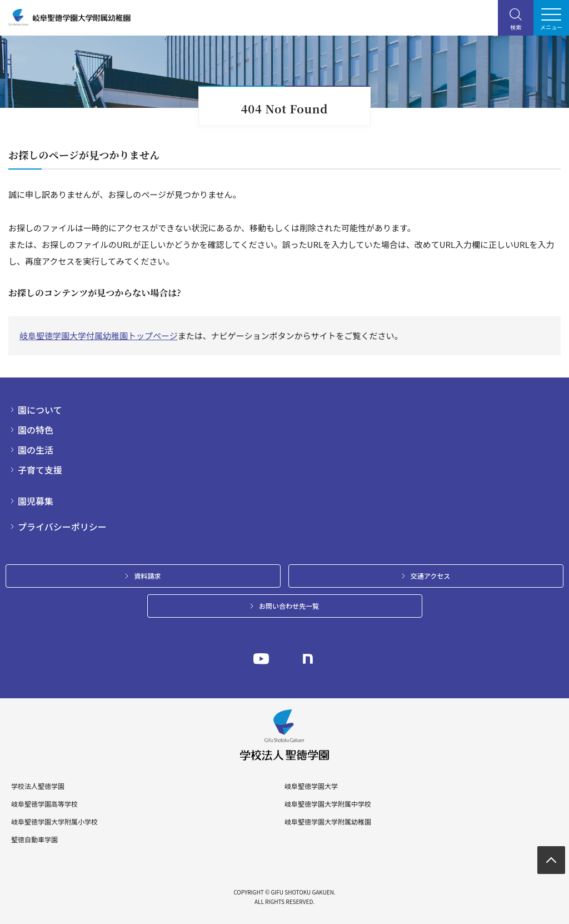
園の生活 (36, 450)
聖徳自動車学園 (34, 839)
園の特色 (36, 430)
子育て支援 (40, 470)
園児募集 (36, 501)
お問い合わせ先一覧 (289, 606)
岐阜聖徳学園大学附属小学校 (54, 822)
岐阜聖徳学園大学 (311, 786)
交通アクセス (430, 576)
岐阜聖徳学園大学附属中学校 (328, 804)
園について (40, 410)
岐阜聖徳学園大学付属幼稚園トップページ (99, 336)
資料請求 (147, 576)
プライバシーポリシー (62, 526)
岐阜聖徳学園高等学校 (44, 804)
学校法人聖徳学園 (38, 786)
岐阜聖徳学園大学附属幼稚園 (328, 822)
